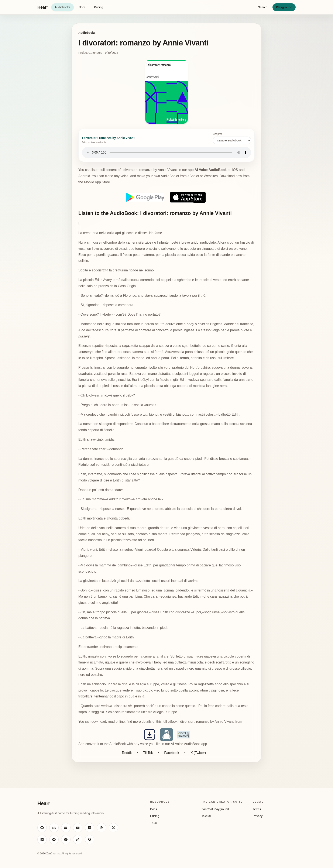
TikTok (148, 753)
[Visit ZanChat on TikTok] (78, 840)
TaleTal (206, 816)
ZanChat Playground (215, 809)
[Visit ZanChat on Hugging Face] (54, 828)
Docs (82, 7)
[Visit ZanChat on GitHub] (42, 828)
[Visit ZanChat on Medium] (90, 828)
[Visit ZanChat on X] (113, 828)
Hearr (43, 7)
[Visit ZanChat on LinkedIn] (42, 840)
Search (263, 7)
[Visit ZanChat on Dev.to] (78, 828)
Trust (153, 823)
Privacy (258, 816)
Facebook (172, 753)
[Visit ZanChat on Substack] (66, 828)
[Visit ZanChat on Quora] (90, 840)
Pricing (99, 7)
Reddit (127, 753)
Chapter (232, 138)
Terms (257, 809)
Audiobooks (63, 7)
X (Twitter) (198, 753)
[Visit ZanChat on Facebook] (66, 840)
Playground (284, 7)
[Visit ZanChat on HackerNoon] (102, 828)
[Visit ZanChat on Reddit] (54, 840)
